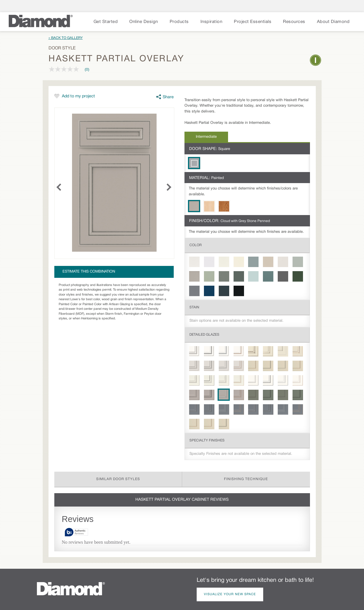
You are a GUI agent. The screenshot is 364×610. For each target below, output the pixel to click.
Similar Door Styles (118, 479)
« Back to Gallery (66, 38)
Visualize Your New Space (230, 594)
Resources (294, 22)
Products (179, 22)
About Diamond (333, 22)
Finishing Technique (246, 479)
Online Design (144, 22)
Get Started (106, 22)
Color (196, 245)
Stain (194, 307)
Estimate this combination (89, 272)
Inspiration (211, 22)
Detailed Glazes (204, 335)
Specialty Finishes (207, 440)
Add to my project (78, 96)
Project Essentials (253, 22)
